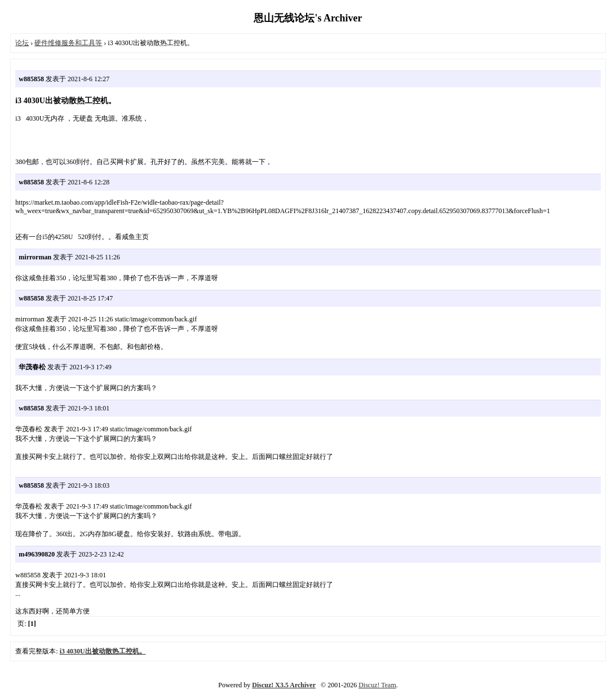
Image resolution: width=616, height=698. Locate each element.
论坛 (22, 43)
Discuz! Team (377, 685)
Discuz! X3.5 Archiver (284, 685)
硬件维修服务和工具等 (68, 43)
